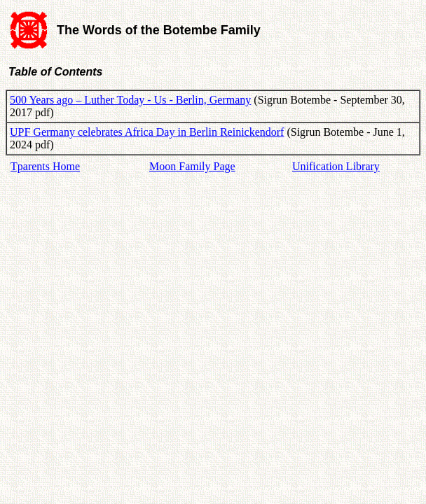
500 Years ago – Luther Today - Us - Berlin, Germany (130, 100)
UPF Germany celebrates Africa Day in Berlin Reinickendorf (147, 132)
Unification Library (336, 166)
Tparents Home (45, 166)
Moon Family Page (192, 166)
